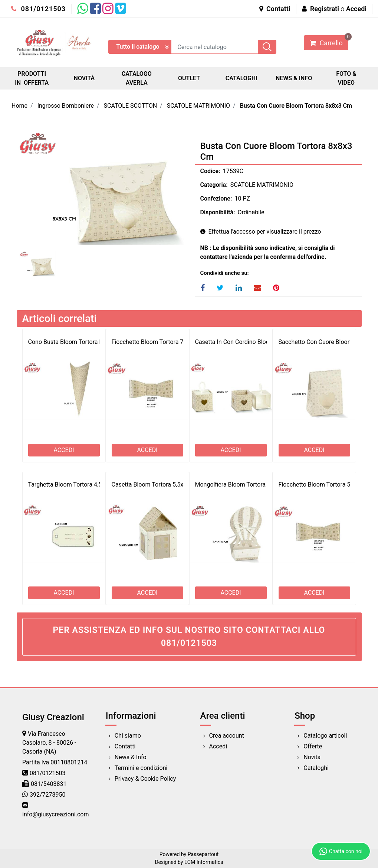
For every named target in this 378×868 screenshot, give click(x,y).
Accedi (356, 9)
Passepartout (203, 854)
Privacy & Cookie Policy (145, 779)
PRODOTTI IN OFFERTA (32, 78)
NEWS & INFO (294, 78)
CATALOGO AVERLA (137, 78)
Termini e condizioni (141, 768)
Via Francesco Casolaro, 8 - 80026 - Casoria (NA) (49, 743)
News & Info (131, 757)
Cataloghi (316, 768)
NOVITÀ (84, 78)
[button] (267, 47)
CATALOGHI (241, 78)
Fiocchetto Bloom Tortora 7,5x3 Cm (158, 342)
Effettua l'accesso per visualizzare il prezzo (261, 232)
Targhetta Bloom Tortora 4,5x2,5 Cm (76, 485)
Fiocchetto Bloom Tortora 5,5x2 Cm (325, 485)
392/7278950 (48, 795)
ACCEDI (64, 450)
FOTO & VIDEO (346, 78)
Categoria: (214, 185)
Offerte (313, 746)
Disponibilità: (218, 212)
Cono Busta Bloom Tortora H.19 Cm (75, 342)
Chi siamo (128, 736)
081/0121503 (38, 9)
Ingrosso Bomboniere (66, 106)
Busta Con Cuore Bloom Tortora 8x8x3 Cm (296, 106)
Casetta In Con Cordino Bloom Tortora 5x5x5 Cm (259, 342)
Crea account (227, 736)
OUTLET (189, 78)
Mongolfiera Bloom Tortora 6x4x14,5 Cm (248, 485)
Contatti (275, 9)
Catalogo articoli (325, 736)
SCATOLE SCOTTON (131, 106)
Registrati (325, 9)
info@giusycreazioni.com (55, 814)
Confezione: (216, 199)
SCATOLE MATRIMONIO (198, 106)
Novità (312, 757)
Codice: (210, 171)
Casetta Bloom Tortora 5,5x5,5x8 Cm (160, 485)
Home (19, 106)
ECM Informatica (204, 862)
